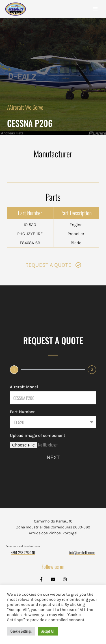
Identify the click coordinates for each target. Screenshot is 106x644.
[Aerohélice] (16, 15)
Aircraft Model (24, 387)
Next (53, 457)
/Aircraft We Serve (25, 107)
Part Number (22, 412)
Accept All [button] (48, 631)
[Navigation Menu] (95, 9)
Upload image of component (38, 435)
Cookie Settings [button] (21, 631)
